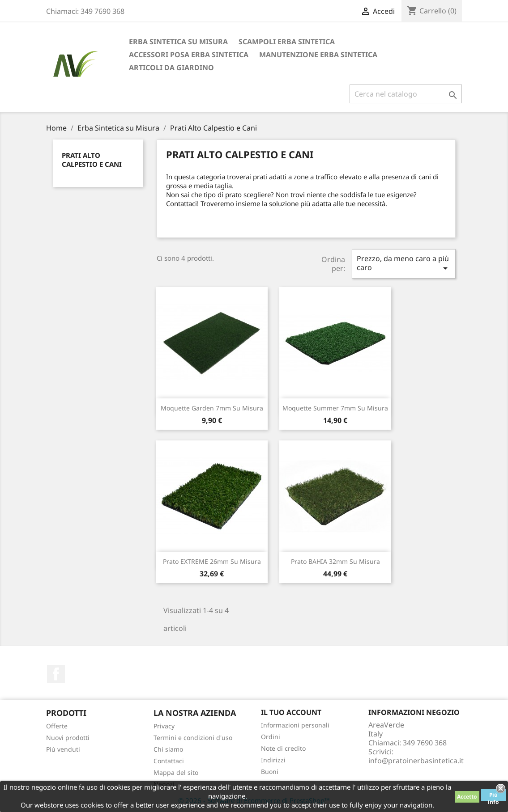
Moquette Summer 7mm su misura (335, 408)
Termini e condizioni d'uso (193, 738)
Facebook (56, 674)
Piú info (493, 796)
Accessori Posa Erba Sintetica (189, 55)
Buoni (270, 772)
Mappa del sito (176, 772)
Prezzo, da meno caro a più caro (404, 264)
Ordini (271, 737)
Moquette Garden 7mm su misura (212, 408)
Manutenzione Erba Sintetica (318, 55)
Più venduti (63, 749)
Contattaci (169, 761)
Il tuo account (291, 712)
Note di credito (283, 748)
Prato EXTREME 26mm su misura (212, 561)
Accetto (467, 797)
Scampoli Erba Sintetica (287, 42)
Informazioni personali (295, 725)
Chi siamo (168, 749)
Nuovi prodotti (68, 738)
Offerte (57, 726)
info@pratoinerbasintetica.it (416, 761)
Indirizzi (273, 760)
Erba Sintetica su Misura (178, 42)
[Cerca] (406, 94)
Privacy (164, 726)
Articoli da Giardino (171, 68)
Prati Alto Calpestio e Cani (92, 160)
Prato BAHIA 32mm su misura (335, 561)
